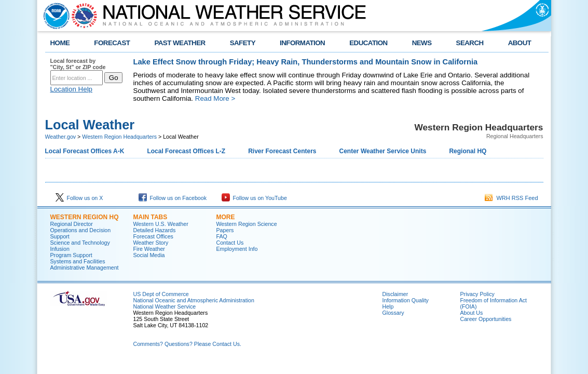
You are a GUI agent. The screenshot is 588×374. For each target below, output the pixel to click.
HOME (60, 43)
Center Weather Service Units (383, 151)
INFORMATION (302, 43)
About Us (472, 313)
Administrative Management (85, 268)
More (226, 217)
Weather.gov (61, 137)
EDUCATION (368, 43)
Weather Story (151, 243)
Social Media (149, 255)
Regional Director (72, 224)
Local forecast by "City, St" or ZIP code (78, 64)
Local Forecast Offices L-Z (186, 151)
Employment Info (237, 249)
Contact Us (230, 243)
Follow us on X (79, 198)
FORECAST (112, 43)
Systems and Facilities (78, 261)
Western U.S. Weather (161, 224)
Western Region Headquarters (119, 137)
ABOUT (520, 43)
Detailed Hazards (155, 230)
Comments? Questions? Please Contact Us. (187, 344)
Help (388, 306)
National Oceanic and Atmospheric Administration (194, 300)
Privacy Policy (477, 294)
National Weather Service (165, 306)
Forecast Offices (153, 236)
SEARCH (470, 43)
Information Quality (406, 300)
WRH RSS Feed (511, 198)
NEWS (422, 43)
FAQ (222, 236)
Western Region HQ (85, 217)
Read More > (215, 98)
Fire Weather (149, 249)
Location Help (72, 89)
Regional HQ (468, 151)
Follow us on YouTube (254, 198)
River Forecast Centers (282, 151)
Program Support (71, 255)
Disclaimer (395, 294)
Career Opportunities (486, 319)
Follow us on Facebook (173, 198)
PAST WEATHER (180, 43)
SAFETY (243, 43)
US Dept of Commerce (161, 294)
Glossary (393, 313)
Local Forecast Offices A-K (85, 151)
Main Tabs (151, 217)
